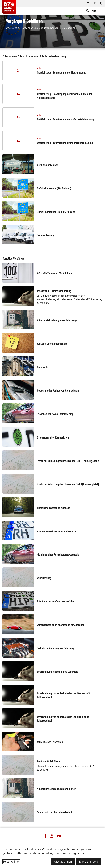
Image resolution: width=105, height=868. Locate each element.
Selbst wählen (11, 862)
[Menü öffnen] (98, 11)
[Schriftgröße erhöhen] (88, 3)
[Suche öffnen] (87, 11)
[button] (100, 11)
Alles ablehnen (63, 862)
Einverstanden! (89, 862)
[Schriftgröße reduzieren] (95, 3)
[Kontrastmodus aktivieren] (101, 3)
